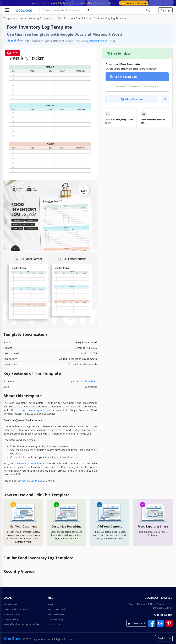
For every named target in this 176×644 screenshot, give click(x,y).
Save (13, 53)
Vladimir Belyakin (98, 41)
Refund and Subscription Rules (21, 624)
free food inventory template (34, 410)
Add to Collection (132, 99)
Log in (150, 10)
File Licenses (11, 604)
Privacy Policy (11, 614)
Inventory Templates (41, 18)
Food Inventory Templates (73, 18)
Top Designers (56, 614)
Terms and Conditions (16, 609)
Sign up (165, 10)
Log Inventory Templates (83, 381)
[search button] (88, 10)
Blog (50, 604)
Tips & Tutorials (57, 609)
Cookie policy (11, 619)
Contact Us (54, 624)
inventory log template (28, 463)
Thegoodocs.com (13, 18)
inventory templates (31, 481)
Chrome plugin (57, 619)
